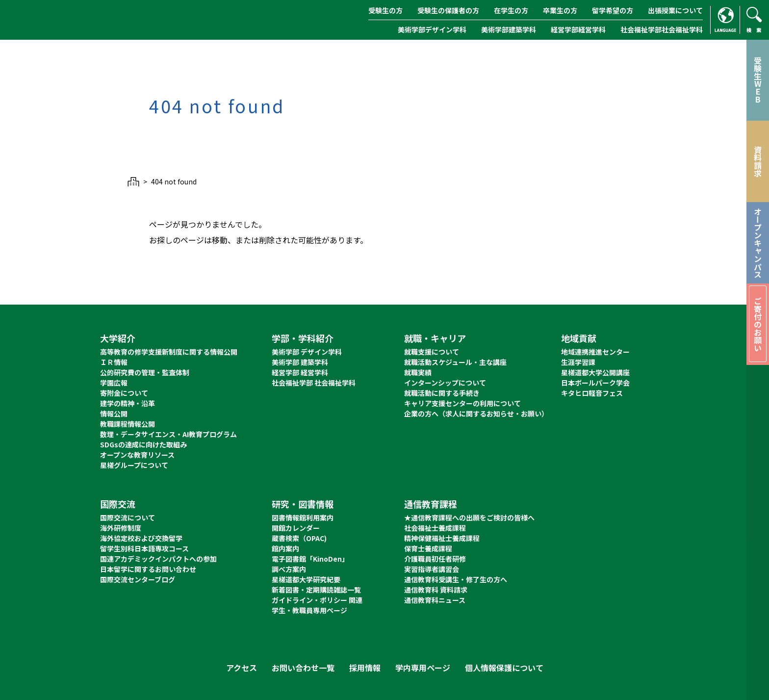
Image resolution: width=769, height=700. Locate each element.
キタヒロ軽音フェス (592, 393)
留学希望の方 (613, 10)
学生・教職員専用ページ (309, 610)
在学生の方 (511, 10)
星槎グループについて (134, 465)
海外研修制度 (121, 528)
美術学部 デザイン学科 (307, 352)
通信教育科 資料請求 (436, 590)
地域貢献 (579, 338)
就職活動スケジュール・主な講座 (455, 362)
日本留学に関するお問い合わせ (148, 569)
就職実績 (418, 372)
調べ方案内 (289, 569)
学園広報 (114, 383)
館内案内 (285, 548)
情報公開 (114, 414)
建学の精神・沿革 (128, 403)
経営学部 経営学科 (300, 372)
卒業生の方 (560, 10)
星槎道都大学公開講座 (595, 372)
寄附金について (124, 393)
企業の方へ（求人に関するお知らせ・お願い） (476, 414)
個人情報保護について (504, 668)
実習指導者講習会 (432, 569)
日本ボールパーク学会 (595, 383)
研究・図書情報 (303, 504)
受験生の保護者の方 (448, 10)
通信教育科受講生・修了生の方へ (456, 579)
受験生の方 (385, 10)
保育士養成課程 (428, 548)
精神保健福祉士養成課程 (442, 538)
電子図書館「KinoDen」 (310, 559)
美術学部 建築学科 (300, 362)
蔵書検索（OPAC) (299, 538)
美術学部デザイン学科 (432, 29)
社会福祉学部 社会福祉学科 (314, 383)
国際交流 (118, 504)
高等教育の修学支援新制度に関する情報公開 (169, 352)
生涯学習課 (578, 362)
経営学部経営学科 (578, 29)
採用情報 (365, 668)
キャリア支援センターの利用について (462, 403)
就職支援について (432, 352)
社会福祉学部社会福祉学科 (662, 29)
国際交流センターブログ (138, 579)
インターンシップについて (445, 383)
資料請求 (758, 161)
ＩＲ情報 (114, 362)
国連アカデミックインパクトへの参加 (158, 559)
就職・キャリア (435, 338)
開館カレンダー (296, 528)
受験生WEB (758, 80)
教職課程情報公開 (128, 424)
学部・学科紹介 (303, 338)
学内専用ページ (423, 668)
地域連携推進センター (595, 352)
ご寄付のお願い (758, 324)
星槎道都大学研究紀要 (306, 579)
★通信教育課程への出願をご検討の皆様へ (469, 518)
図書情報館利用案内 (303, 518)
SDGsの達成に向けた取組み (143, 444)
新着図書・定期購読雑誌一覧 (316, 590)
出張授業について (675, 10)
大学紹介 (118, 338)
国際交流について (128, 518)
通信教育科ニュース (435, 600)
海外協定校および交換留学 (141, 538)
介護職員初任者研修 (435, 559)
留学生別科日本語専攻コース (144, 548)
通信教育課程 (431, 504)
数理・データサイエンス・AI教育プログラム (168, 434)
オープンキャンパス (758, 243)
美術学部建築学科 (509, 29)
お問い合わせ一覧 (303, 668)
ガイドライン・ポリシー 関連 (317, 600)
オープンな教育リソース (137, 455)
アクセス (242, 668)
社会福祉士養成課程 (435, 528)
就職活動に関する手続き (442, 393)
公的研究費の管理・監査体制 (145, 372)
